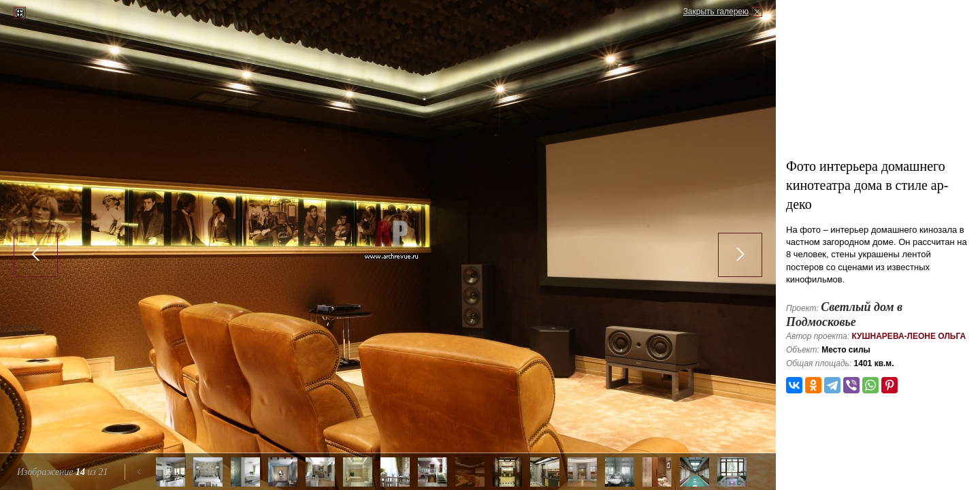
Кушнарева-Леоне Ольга (909, 336)
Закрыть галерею (716, 12)
